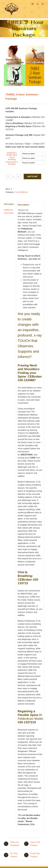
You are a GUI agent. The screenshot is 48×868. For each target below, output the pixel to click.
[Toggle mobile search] (38, 4)
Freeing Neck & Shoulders (12, 163)
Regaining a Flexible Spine (12, 154)
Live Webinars (21, 192)
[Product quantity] (13, 177)
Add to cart (32, 176)
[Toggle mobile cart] (33, 4)
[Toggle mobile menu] (43, 4)
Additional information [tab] (9, 211)
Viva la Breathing (12, 158)
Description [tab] (9, 204)
